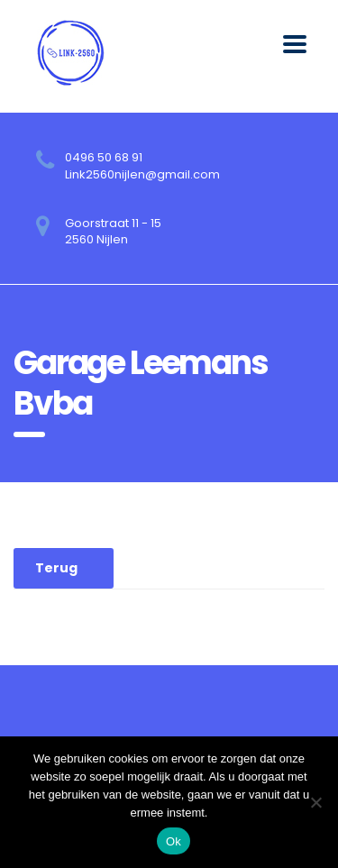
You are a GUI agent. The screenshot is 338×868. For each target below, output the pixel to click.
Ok (174, 841)
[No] (315, 802)
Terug (56, 568)
